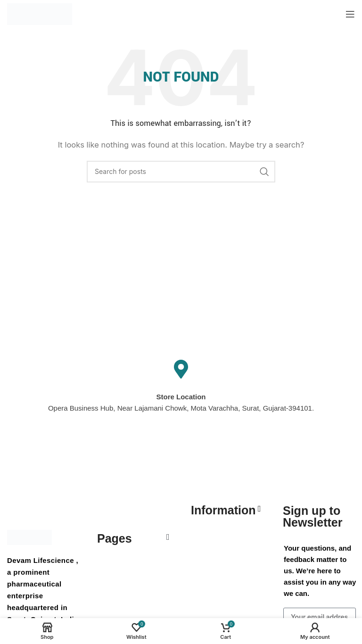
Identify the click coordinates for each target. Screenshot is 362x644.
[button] (168, 537)
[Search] (181, 172)
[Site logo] (40, 13)
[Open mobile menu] (350, 14)
